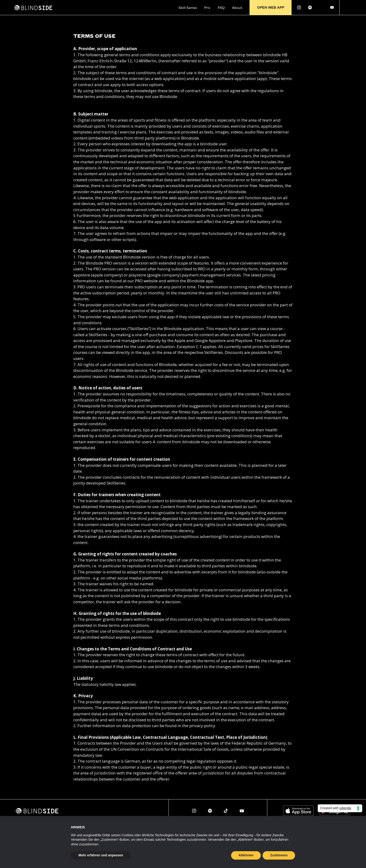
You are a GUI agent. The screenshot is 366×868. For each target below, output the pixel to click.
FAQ (221, 7)
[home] (33, 7)
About (237, 7)
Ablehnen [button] (246, 855)
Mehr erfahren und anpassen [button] (101, 855)
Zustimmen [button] (279, 855)
